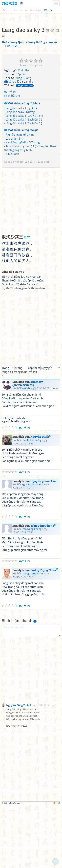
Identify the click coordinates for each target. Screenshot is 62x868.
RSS (57, 865)
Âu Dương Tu (30, 174)
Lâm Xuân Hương (31, 502)
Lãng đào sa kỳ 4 (16, 182)
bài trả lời (12, 144)
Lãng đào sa (13, 174)
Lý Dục (32, 170)
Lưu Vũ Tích (35, 178)
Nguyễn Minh (41, 499)
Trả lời (12, 154)
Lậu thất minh (14, 201)
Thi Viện (9, 3)
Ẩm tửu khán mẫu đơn (20, 197)
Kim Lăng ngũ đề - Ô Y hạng (23, 205)
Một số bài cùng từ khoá (22, 166)
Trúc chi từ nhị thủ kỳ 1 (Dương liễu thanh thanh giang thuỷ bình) (31, 210)
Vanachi (20, 224)
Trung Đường (23, 140)
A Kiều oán (12, 216)
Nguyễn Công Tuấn (18, 767)
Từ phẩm (21, 136)
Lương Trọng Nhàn (44, 632)
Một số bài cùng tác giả (21, 192)
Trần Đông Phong (43, 588)
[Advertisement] (31, 50)
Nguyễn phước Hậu (44, 543)
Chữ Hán (23, 132)
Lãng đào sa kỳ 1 (16, 170)
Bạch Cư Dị (34, 182)
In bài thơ (14, 158)
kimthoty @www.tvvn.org (28, 445)
